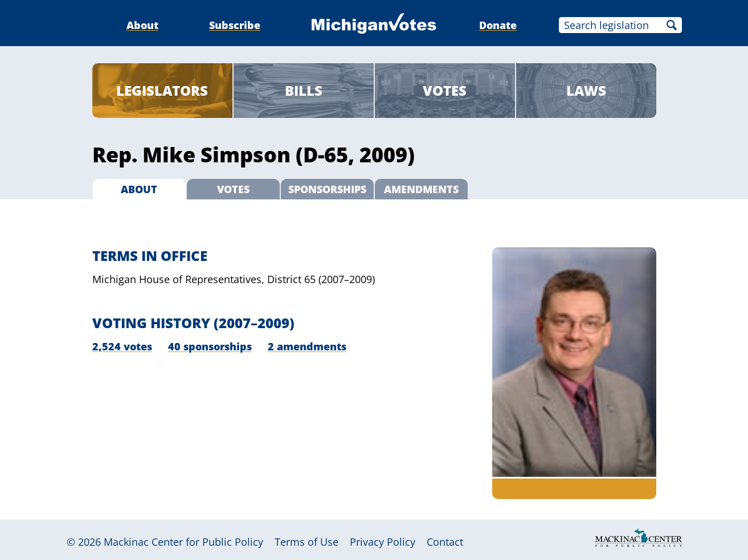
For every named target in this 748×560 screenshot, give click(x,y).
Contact (445, 542)
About (142, 25)
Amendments (421, 189)
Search (672, 25)
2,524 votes (122, 346)
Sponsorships (327, 189)
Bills (304, 90)
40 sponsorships (210, 346)
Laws (586, 90)
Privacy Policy (383, 542)
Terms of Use (306, 542)
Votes (445, 90)
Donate (498, 25)
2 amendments (307, 346)
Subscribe (235, 25)
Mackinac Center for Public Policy (183, 542)
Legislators (162, 90)
